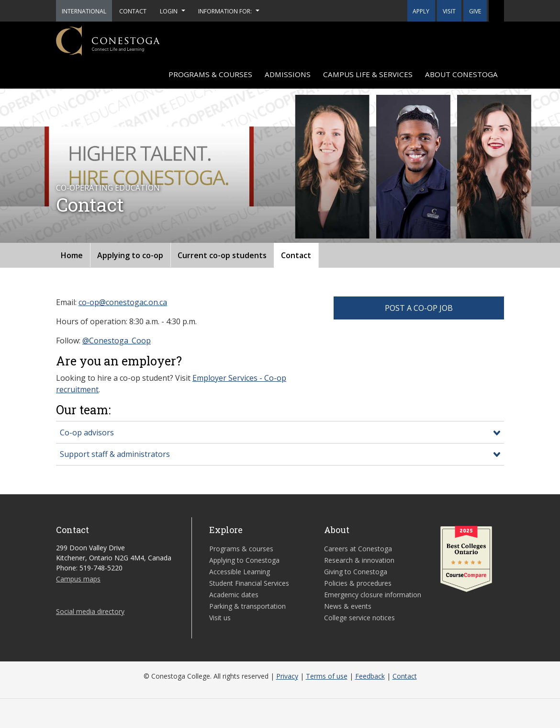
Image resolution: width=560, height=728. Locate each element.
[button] (496, 11)
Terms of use (327, 676)
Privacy (287, 676)
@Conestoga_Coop (117, 341)
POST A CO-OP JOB (419, 308)
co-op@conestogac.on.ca (123, 302)
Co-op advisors (87, 432)
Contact (296, 255)
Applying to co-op (130, 255)
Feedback (370, 676)
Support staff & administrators (115, 454)
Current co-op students (222, 255)
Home (72, 255)
